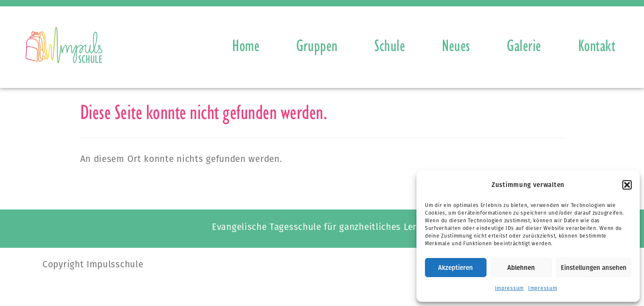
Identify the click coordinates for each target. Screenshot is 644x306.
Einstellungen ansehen (594, 268)
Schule (390, 45)
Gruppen (317, 45)
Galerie (524, 45)
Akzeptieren (456, 268)
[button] (627, 185)
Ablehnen (521, 268)
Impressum (509, 288)
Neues (456, 45)
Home (246, 45)
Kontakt (597, 45)
